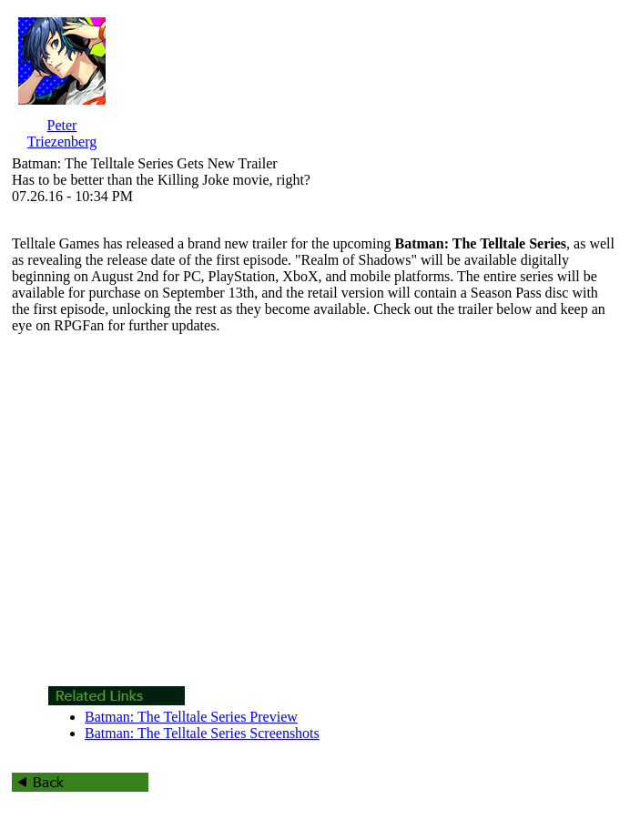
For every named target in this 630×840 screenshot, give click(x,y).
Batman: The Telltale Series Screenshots (202, 733)
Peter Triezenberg (62, 133)
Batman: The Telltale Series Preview (191, 717)
